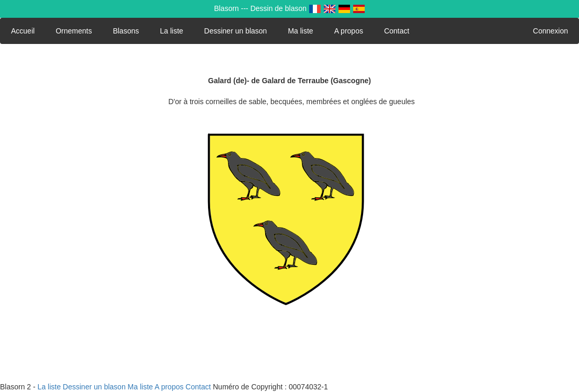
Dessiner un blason (236, 31)
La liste (171, 31)
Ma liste (300, 31)
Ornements (74, 31)
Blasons (126, 31)
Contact (397, 31)
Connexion (550, 31)
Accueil (23, 31)
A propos (349, 31)
